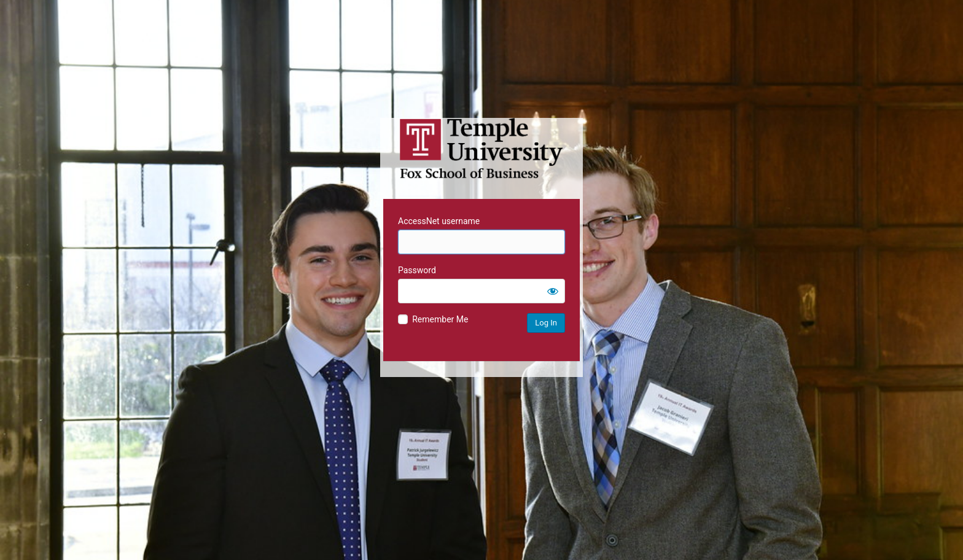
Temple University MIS (481, 149)
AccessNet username (439, 221)
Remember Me (440, 319)
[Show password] (553, 291)
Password (417, 270)
